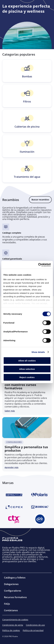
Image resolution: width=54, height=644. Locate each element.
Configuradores (13, 591)
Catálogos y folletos (15, 578)
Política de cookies (11, 630)
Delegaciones (11, 584)
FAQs (7, 604)
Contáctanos (11, 610)
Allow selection (27, 369)
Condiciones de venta (13, 625)
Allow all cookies (27, 361)
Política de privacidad (33, 630)
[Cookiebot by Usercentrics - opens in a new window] (38, 265)
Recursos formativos (15, 597)
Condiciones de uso (35, 625)
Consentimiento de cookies (15, 620)
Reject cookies (27, 377)
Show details (38, 352)
